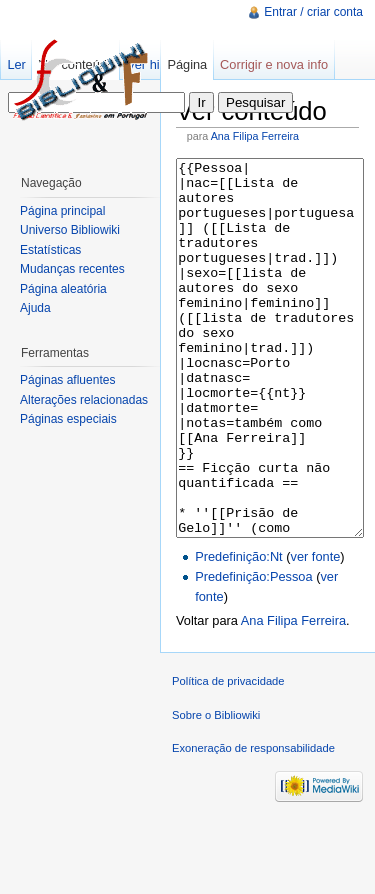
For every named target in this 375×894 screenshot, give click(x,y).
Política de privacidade (228, 756)
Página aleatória (63, 289)
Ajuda (35, 308)
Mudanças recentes (72, 269)
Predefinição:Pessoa (253, 651)
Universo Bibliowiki (70, 230)
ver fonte (316, 631)
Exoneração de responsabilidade (253, 823)
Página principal (62, 211)
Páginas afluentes (67, 380)
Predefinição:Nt (239, 631)
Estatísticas (50, 250)
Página (187, 64)
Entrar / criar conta (313, 12)
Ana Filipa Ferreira (255, 136)
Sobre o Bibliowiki (216, 790)
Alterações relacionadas (84, 400)
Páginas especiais (68, 419)
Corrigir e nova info (274, 64)
